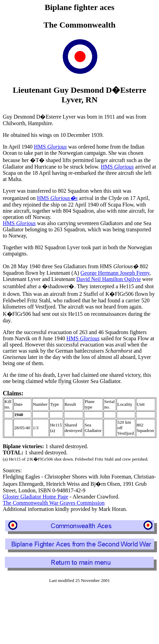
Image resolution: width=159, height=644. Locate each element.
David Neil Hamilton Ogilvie (108, 279)
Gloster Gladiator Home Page (36, 497)
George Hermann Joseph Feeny (115, 273)
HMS (50, 147)
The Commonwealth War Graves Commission (54, 503)
